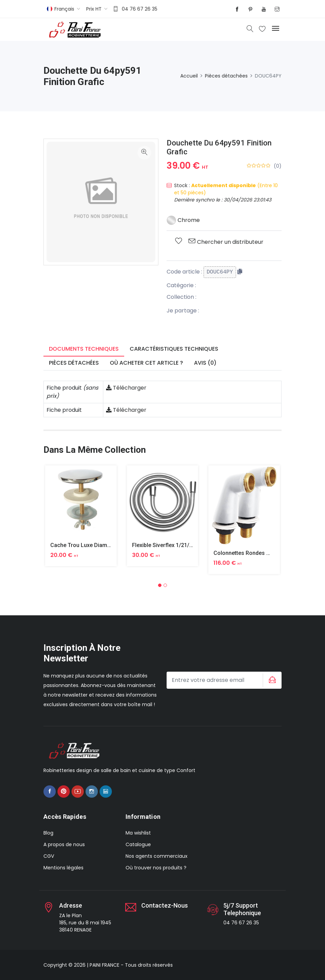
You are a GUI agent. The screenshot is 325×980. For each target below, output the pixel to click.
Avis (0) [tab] (205, 363)
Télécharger (126, 388)
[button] (160, 585)
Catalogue (138, 844)
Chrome (183, 220)
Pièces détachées (226, 76)
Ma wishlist (138, 833)
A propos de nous (64, 844)
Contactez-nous (165, 905)
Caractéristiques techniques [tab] (174, 349)
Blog (48, 833)
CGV (49, 856)
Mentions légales (63, 868)
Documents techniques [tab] (84, 349)
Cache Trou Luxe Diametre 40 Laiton (96, 545)
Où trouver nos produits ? (156, 868)
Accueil (189, 76)
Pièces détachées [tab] (74, 363)
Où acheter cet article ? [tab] (146, 363)
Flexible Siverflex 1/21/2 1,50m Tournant (183, 545)
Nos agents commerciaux (157, 856)
